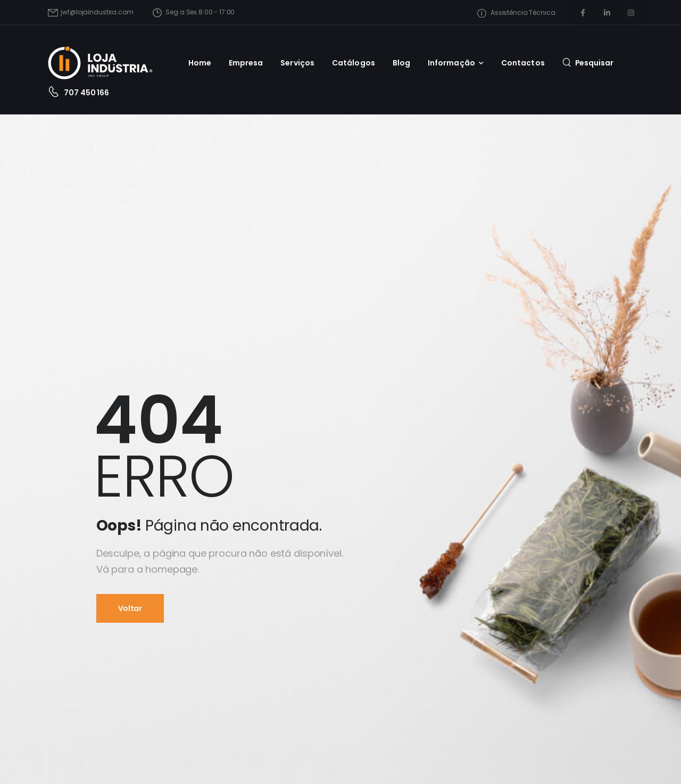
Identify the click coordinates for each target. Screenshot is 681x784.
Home (200, 63)
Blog (402, 63)
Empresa (246, 63)
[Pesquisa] (588, 63)
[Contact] (56, 93)
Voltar (130, 608)
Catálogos (354, 63)
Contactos (523, 63)
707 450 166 (86, 93)
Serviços (297, 63)
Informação (451, 63)
